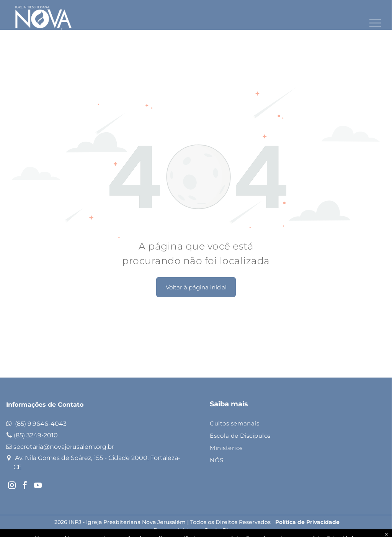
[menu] (375, 23)
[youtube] (38, 486)
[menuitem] (291, 424)
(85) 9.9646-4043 (41, 424)
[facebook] (25, 486)
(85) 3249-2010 (36, 435)
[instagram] (12, 486)
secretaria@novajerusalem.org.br (64, 447)
